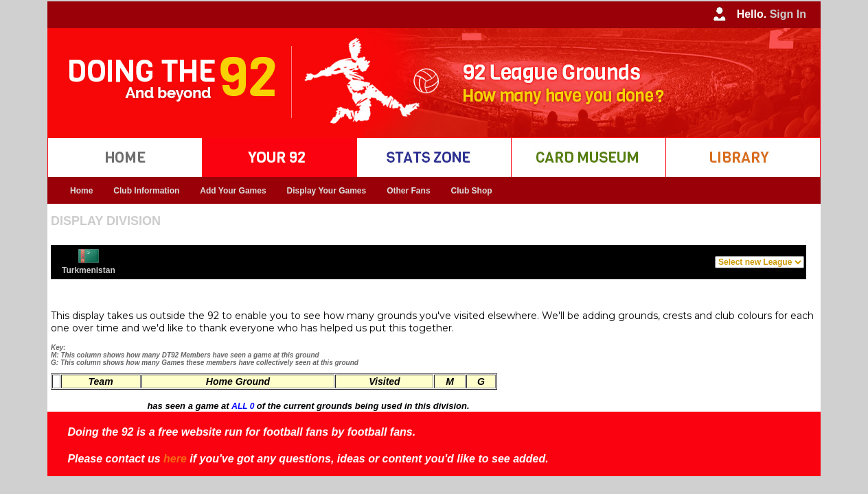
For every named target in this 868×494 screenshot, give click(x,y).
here (175, 459)
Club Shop (472, 191)
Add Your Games (233, 191)
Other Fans (408, 191)
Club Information (146, 191)
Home (81, 191)
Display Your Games (327, 191)
